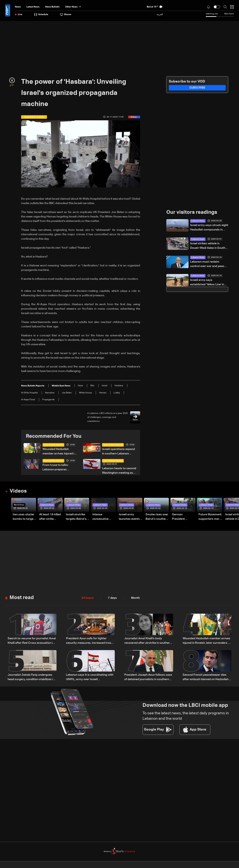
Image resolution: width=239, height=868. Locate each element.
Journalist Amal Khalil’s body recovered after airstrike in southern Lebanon (148, 641)
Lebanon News (198, 221)
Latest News (33, 7)
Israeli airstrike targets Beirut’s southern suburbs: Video (76, 517)
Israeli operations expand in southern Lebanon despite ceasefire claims (118, 452)
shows (66, 14)
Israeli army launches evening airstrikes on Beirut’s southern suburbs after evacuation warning (130, 517)
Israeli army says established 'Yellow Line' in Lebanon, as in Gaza (207, 283)
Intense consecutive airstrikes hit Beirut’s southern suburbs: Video (104, 517)
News (18, 7)
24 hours (88, 598)
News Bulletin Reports (53, 445)
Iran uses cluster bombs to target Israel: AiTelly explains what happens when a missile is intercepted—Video (24, 517)
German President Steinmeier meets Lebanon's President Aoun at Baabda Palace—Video (184, 517)
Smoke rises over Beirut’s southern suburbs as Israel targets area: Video (157, 517)
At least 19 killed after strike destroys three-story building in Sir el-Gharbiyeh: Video (50, 517)
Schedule (41, 14)
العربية (160, 14)
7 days (112, 598)
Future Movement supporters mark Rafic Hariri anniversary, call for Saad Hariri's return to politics (210, 517)
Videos (18, 491)
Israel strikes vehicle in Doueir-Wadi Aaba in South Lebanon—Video (208, 246)
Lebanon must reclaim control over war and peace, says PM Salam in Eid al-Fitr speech (208, 264)
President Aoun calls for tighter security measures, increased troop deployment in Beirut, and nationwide (90, 641)
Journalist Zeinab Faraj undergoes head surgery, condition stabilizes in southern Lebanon (31, 678)
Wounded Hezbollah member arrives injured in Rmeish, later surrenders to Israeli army (59, 452)
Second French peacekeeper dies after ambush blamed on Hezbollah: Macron (206, 678)
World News (19, 505)
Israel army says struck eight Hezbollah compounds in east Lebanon (209, 228)
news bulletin (52, 7)
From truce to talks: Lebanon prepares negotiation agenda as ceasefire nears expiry (57, 468)
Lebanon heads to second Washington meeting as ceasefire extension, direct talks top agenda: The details (119, 471)
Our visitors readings (192, 213)
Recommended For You (54, 436)
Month (135, 598)
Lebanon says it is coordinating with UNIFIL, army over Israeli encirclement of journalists (90, 678)
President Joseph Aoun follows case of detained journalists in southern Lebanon (148, 678)
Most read (22, 598)
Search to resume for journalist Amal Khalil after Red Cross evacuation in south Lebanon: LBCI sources (32, 641)
